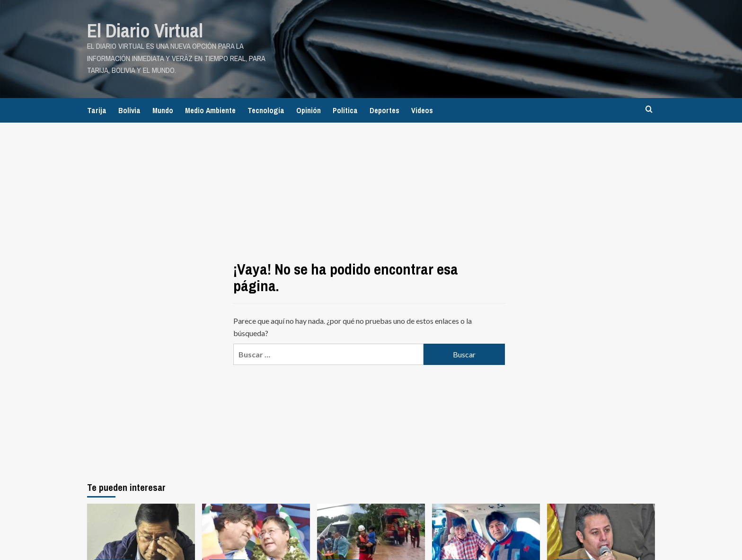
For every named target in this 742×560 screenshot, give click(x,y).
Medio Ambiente (210, 110)
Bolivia (129, 110)
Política (345, 110)
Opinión (309, 110)
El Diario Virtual (145, 31)
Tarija (97, 110)
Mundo (163, 110)
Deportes (384, 110)
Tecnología (266, 110)
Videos (422, 110)
